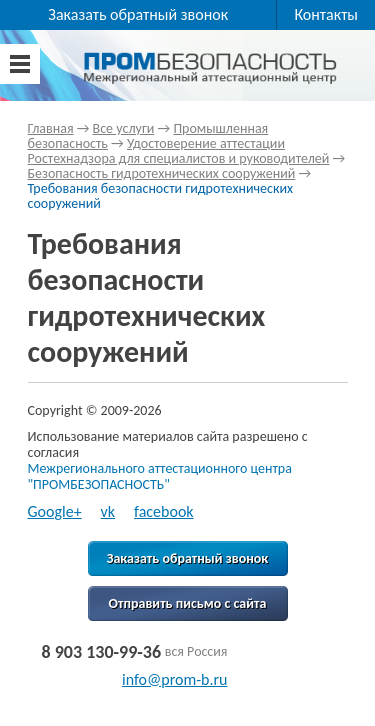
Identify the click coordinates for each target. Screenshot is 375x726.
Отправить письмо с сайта (188, 603)
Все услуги (124, 128)
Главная (51, 128)
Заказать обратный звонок (138, 14)
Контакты (326, 14)
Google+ (55, 511)
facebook (164, 511)
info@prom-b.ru (175, 679)
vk (108, 511)
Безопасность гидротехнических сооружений (162, 173)
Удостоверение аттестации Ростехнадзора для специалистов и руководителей (179, 151)
